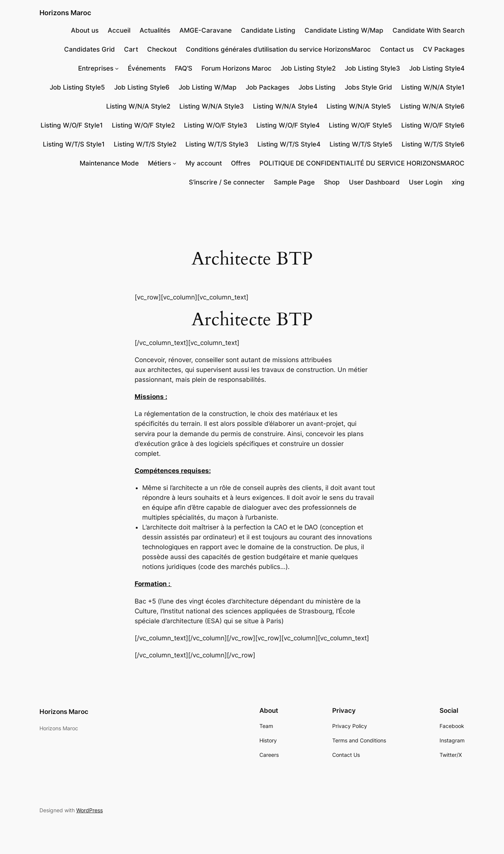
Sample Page (294, 182)
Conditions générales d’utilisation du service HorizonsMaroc (278, 49)
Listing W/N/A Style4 (285, 106)
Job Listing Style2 (308, 68)
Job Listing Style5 (77, 87)
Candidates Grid (89, 49)
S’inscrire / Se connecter (227, 182)
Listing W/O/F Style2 (143, 125)
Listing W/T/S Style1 (74, 144)
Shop (332, 182)
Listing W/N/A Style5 (359, 106)
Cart (131, 49)
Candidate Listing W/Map (344, 30)
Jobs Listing (317, 87)
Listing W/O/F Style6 (433, 125)
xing (458, 182)
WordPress (89, 810)
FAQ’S (184, 68)
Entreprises (96, 68)
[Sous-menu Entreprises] (117, 68)
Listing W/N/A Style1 (433, 87)
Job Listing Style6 (142, 87)
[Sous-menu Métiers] (174, 163)
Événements (147, 68)
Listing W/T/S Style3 (217, 144)
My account (204, 163)
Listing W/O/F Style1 (72, 125)
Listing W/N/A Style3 (212, 106)
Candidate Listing (268, 30)
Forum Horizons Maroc (236, 68)
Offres (241, 163)
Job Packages (268, 87)
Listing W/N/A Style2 (138, 106)
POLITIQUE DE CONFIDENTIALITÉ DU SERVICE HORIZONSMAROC (362, 163)
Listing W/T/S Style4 (289, 144)
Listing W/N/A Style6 (432, 106)
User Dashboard (374, 182)
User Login (426, 182)
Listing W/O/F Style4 (288, 125)
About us (85, 30)
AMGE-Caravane (206, 30)
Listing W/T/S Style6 (433, 144)
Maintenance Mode (109, 163)
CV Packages (444, 49)
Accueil (119, 30)
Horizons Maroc (65, 13)
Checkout (162, 49)
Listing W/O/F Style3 (216, 125)
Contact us (397, 49)
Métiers (159, 163)
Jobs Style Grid (368, 87)
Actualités (155, 30)
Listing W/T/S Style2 (145, 144)
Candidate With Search (429, 30)
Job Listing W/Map (208, 87)
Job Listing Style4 (437, 68)
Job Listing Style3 (372, 68)
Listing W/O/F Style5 (360, 125)
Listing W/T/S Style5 (361, 144)
